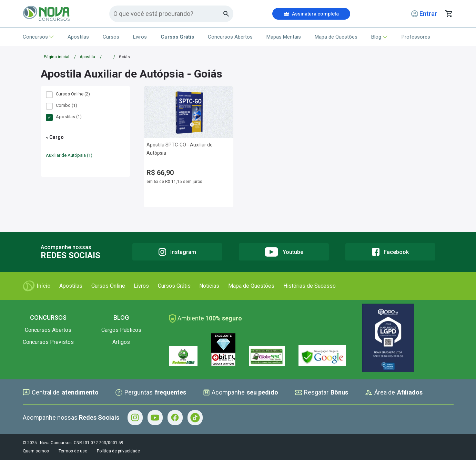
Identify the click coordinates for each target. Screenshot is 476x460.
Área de (394, 392)
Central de (61, 392)
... (107, 57)
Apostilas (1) (64, 117)
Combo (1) (62, 105)
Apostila (87, 57)
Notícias (209, 286)
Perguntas (151, 392)
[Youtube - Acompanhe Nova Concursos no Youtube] (155, 418)
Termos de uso (73, 451)
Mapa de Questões (336, 37)
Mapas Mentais (284, 37)
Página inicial (57, 57)
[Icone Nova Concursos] (47, 14)
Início (37, 286)
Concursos (38, 37)
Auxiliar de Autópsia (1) (69, 155)
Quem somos (36, 451)
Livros (140, 37)
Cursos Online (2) (68, 94)
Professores (416, 37)
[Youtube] (284, 252)
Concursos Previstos (48, 342)
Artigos (121, 342)
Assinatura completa (311, 14)
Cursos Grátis (174, 286)
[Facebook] (390, 252)
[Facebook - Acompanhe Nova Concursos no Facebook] (175, 418)
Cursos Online (108, 286)
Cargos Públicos (121, 330)
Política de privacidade (118, 451)
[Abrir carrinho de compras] (449, 14)
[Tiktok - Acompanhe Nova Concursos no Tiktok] (195, 418)
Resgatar (322, 392)
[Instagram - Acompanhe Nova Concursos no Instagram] (135, 418)
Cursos (111, 37)
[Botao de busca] (226, 14)
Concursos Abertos (230, 37)
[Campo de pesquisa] (168, 14)
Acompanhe (241, 392)
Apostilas (78, 37)
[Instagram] (177, 252)
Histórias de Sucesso (310, 286)
